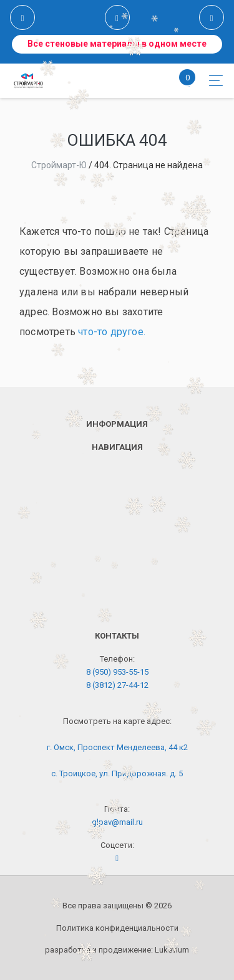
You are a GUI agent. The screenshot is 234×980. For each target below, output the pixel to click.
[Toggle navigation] (212, 81)
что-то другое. (112, 332)
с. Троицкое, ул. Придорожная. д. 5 (117, 773)
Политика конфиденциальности (117, 928)
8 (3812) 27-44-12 (117, 685)
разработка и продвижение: (117, 950)
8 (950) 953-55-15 (117, 672)
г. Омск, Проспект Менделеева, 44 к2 (117, 747)
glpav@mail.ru (117, 822)
